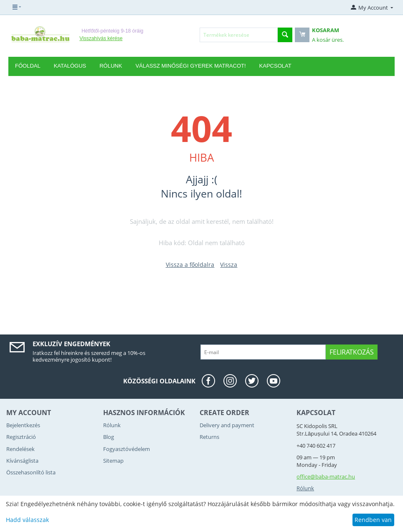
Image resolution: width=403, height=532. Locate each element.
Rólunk (112, 425)
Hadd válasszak (27, 520)
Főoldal (28, 66)
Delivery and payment (227, 425)
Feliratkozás (352, 352)
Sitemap (113, 461)
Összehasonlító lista (31, 472)
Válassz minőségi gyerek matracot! (190, 66)
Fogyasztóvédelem (127, 449)
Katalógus (70, 66)
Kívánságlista (22, 461)
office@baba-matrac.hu (326, 476)
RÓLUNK (111, 66)
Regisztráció (21, 437)
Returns (209, 437)
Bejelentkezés (23, 425)
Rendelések (20, 449)
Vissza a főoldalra (190, 265)
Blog (109, 437)
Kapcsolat (275, 66)
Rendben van (373, 520)
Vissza (229, 265)
